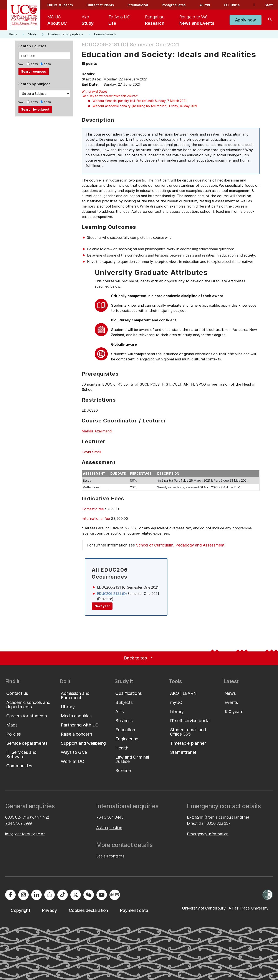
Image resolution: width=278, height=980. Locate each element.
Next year (102, 606)
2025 (34, 64)
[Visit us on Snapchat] (50, 895)
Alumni (205, 5)
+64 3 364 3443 (110, 817)
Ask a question (109, 828)
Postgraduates (174, 5)
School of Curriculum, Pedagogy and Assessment (180, 545)
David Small (91, 452)
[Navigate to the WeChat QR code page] (89, 895)
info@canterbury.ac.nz (25, 834)
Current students (100, 5)
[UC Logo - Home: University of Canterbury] (24, 15)
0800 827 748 (17, 817)
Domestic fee (93, 509)
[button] (246, 20)
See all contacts (110, 856)
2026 (47, 64)
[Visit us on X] (76, 895)
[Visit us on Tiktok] (63, 895)
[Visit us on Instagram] (23, 895)
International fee (96, 519)
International (138, 5)
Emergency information (208, 834)
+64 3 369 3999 (19, 823)
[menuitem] (57, 20)
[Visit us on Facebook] (10, 895)
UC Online (232, 5)
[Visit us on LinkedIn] (36, 895)
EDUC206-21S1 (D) (112, 594)
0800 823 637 (218, 823)
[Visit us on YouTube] (102, 895)
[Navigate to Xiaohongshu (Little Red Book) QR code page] (115, 895)
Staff (269, 5)
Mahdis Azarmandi (97, 431)
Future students (60, 5)
